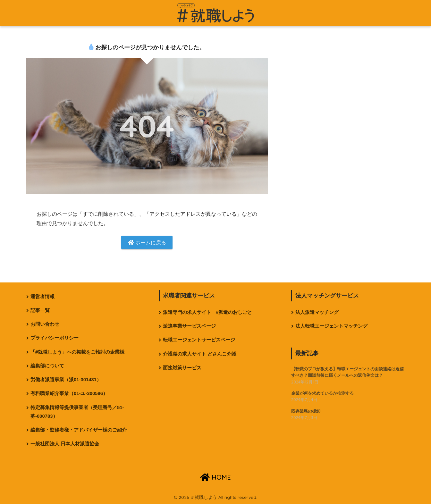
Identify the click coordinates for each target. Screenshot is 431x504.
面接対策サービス (182, 368)
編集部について (47, 366)
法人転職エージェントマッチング (331, 326)
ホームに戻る (147, 243)
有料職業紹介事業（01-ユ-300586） (69, 393)
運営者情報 (42, 297)
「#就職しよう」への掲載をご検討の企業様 (77, 352)
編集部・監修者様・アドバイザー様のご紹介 (79, 430)
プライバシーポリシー (55, 338)
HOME (216, 477)
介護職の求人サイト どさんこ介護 (200, 354)
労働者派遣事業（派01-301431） (66, 380)
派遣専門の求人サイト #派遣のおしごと (207, 312)
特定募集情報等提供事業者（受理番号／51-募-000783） (77, 412)
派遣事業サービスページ (189, 326)
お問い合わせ (45, 324)
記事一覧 (40, 310)
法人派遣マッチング (317, 312)
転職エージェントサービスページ (199, 340)
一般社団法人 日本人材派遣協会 (65, 444)
